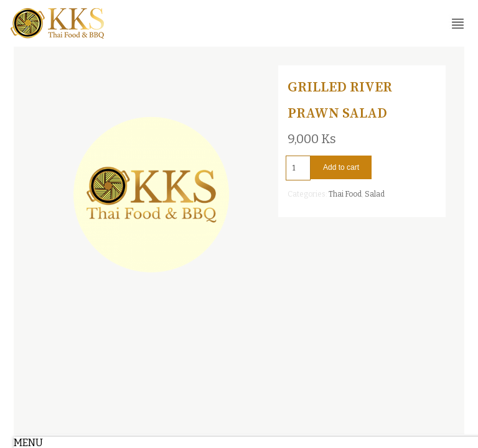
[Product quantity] (298, 168)
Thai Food (345, 194)
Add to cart (341, 167)
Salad (375, 194)
